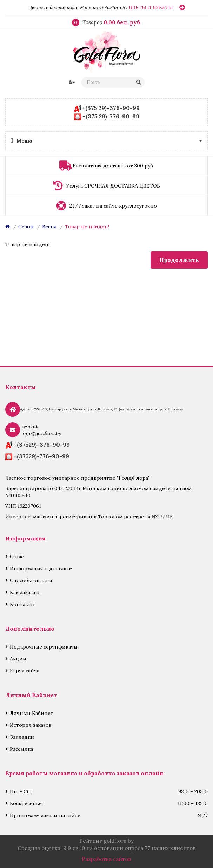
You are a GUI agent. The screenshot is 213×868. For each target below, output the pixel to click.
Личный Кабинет (32, 713)
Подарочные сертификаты (44, 647)
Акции (18, 659)
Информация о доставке (41, 568)
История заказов (31, 725)
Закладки (22, 737)
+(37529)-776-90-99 (41, 456)
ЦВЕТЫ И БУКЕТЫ (151, 7)
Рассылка (21, 749)
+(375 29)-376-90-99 (111, 108)
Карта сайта (25, 671)
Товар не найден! (87, 226)
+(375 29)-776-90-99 (111, 116)
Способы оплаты (31, 580)
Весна (49, 226)
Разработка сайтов (106, 859)
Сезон (26, 226)
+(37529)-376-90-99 (42, 445)
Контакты (22, 604)
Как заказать (25, 592)
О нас (17, 557)
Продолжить (179, 260)
